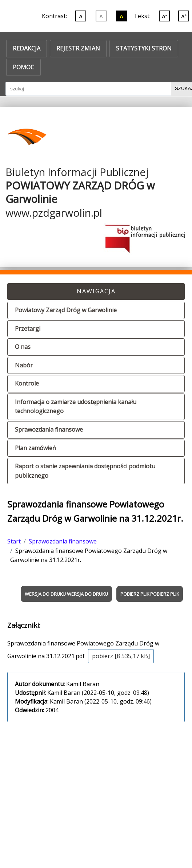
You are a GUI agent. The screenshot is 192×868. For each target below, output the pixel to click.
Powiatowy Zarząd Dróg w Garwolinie (66, 310)
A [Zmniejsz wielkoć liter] (164, 16)
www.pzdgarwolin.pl (54, 213)
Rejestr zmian (78, 48)
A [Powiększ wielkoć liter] (184, 16)
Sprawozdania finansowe (49, 429)
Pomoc (23, 67)
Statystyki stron (144, 48)
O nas (23, 347)
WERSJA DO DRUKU (45, 594)
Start (14, 541)
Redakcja (27, 48)
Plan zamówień (35, 448)
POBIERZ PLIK (135, 594)
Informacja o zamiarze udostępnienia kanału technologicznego (76, 407)
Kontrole (27, 383)
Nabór (24, 365)
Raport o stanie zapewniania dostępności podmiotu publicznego (85, 471)
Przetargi (28, 329)
